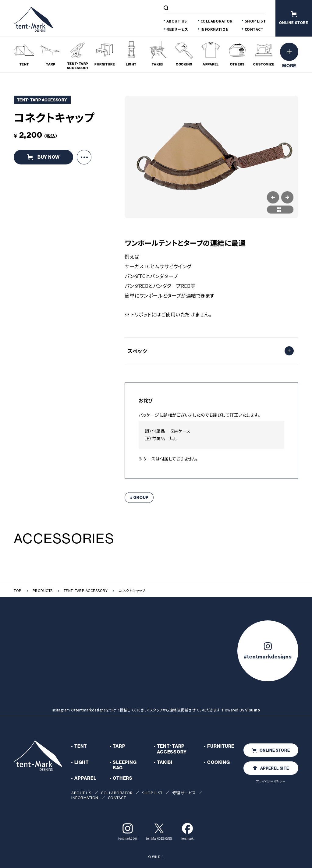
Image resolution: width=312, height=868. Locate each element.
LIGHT (82, 762)
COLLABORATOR (216, 21)
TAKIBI (165, 762)
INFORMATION (215, 29)
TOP (18, 591)
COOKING (218, 762)
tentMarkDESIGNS (159, 832)
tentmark (188, 832)
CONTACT (254, 29)
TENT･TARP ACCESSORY (86, 591)
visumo (253, 710)
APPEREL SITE (271, 768)
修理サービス (177, 29)
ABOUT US (177, 21)
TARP (119, 746)
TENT (81, 746)
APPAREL (85, 778)
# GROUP (139, 498)
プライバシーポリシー (271, 781)
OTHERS (123, 778)
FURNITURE (221, 746)
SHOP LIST (255, 21)
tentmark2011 (128, 832)
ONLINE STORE (271, 750)
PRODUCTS (43, 591)
